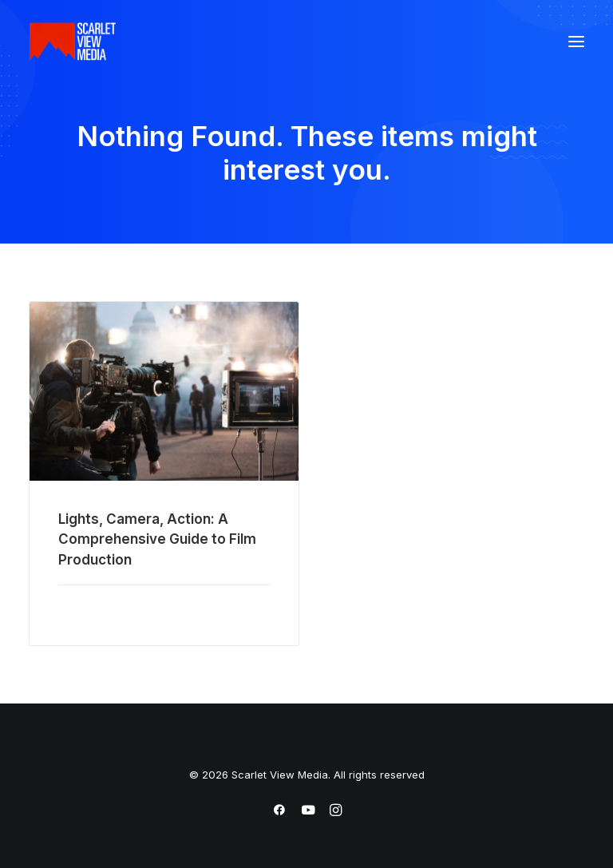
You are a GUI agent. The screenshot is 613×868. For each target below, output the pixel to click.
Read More (89, 609)
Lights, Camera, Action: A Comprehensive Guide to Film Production (157, 539)
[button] (576, 42)
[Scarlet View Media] (73, 42)
